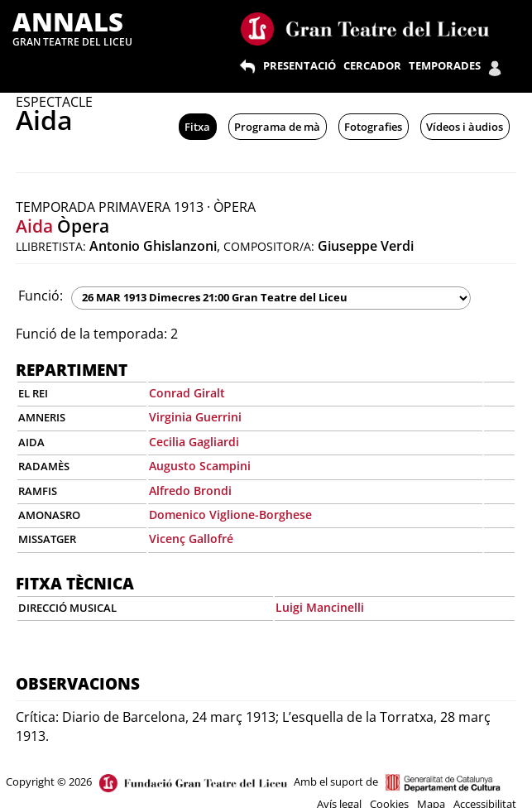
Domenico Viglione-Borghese (230, 515)
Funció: (41, 296)
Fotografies (373, 127)
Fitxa (197, 127)
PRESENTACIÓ (300, 65)
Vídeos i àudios (465, 127)
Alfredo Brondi (190, 491)
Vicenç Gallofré (191, 539)
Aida (34, 226)
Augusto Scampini (200, 466)
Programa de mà (277, 127)
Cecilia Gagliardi (194, 442)
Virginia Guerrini (195, 417)
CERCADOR (372, 65)
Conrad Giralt (187, 393)
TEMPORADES (445, 65)
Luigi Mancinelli (320, 607)
